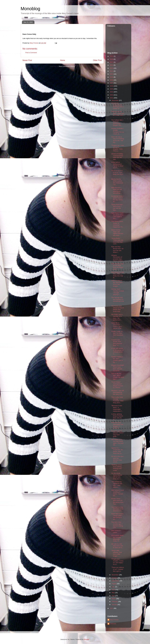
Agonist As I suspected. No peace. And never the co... (117, 451)
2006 (112, 86)
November (115, 575)
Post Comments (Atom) (67, 66)
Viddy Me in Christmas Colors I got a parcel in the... (117, 326)
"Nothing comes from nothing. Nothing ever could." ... (117, 468)
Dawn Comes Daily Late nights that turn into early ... (117, 233)
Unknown (113, 624)
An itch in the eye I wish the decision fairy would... (117, 459)
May (113, 593)
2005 (112, 89)
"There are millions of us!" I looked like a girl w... (118, 569)
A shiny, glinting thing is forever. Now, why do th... (117, 417)
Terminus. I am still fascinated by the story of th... (118, 392)
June (114, 590)
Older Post (97, 60)
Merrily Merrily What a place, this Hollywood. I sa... (117, 182)
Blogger (86, 639)
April (113, 596)
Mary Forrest (114, 620)
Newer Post (27, 60)
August (114, 584)
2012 (112, 71)
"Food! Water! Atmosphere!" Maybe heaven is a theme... (117, 385)
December (115, 100)
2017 (112, 62)
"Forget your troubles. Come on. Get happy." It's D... (117, 562)
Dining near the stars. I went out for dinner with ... (117, 114)
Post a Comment (31, 53)
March (114, 599)
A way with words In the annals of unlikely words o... (117, 351)
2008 (112, 80)
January (115, 605)
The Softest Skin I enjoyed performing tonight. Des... (117, 123)
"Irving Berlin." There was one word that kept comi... (117, 241)
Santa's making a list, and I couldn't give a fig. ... (117, 359)
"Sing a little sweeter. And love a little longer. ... (116, 553)
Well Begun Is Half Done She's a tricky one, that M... (117, 275)
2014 (112, 65)
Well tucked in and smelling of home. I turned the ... (117, 493)
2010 (112, 74)
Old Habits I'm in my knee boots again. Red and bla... (117, 442)
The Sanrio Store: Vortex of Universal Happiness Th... (117, 224)
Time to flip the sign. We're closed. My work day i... (118, 376)
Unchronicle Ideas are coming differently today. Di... (117, 538)
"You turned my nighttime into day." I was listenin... (117, 484)
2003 (112, 95)
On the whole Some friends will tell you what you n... (117, 476)
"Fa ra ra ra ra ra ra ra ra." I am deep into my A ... (117, 173)
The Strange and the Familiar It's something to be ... (118, 300)
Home (63, 60)
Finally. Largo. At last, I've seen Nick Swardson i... (117, 334)
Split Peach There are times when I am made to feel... (117, 216)
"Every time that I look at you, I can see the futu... (117, 207)
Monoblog (30, 9)
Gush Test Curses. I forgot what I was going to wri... (117, 516)
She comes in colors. (116, 532)
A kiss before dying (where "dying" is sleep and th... (117, 165)
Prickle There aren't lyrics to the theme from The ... (117, 501)
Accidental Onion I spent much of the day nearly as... (117, 199)
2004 (112, 92)
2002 (112, 98)
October (115, 578)
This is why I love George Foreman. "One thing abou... (117, 400)
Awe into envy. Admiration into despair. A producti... (117, 425)
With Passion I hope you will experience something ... (116, 190)
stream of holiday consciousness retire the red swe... (117, 157)
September (116, 581)
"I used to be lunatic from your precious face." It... (117, 343)
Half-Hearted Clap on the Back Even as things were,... (117, 266)
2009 (112, 77)
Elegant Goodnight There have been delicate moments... (118, 368)
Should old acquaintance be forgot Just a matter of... (117, 106)
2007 (112, 83)
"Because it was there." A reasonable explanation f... (117, 408)
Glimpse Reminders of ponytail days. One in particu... (117, 258)
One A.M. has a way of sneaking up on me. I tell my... (118, 140)
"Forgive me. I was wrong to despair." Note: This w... (117, 148)
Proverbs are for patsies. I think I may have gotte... (117, 434)
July (113, 587)
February (115, 602)
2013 (112, 68)
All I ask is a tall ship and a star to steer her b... (117, 546)
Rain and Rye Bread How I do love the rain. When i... (117, 249)
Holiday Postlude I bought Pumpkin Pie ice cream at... (118, 131)
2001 (112, 608)
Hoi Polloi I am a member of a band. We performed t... (117, 317)
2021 (112, 56)
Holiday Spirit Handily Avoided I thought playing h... (118, 292)
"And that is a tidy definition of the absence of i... (117, 509)
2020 (112, 59)
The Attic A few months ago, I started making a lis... (117, 525)
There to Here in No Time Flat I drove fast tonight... (117, 283)
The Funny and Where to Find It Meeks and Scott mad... (117, 309)
